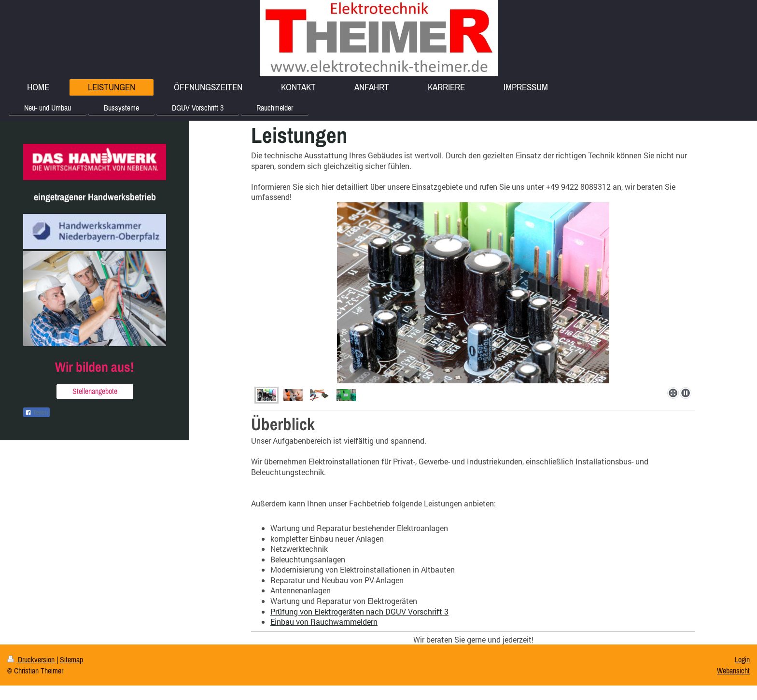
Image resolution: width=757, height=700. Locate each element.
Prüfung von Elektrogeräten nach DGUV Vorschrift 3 (359, 611)
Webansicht (733, 671)
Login (742, 659)
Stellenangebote (95, 391)
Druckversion (32, 659)
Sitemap (71, 659)
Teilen (36, 413)
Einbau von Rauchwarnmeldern (324, 622)
